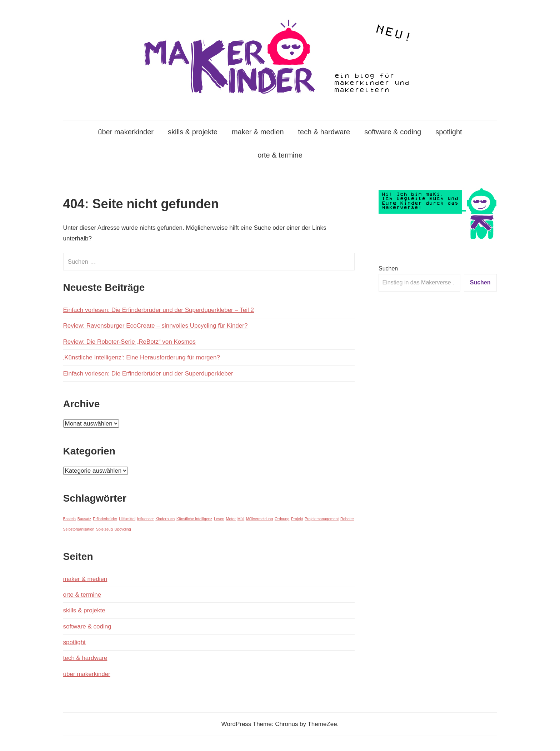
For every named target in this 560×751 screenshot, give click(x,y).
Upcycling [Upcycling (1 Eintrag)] (122, 529)
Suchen (388, 268)
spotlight (449, 132)
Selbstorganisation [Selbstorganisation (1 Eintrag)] (79, 529)
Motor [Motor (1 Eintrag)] (231, 519)
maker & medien (258, 132)
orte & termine (280, 155)
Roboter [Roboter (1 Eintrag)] (347, 519)
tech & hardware (324, 132)
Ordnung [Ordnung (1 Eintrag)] (282, 519)
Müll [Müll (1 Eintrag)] (241, 519)
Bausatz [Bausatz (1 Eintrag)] (84, 519)
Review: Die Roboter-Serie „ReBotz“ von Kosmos (129, 342)
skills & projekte (193, 132)
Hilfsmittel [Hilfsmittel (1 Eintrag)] (127, 519)
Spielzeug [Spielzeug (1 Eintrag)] (104, 529)
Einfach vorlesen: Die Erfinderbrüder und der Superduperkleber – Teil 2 (159, 310)
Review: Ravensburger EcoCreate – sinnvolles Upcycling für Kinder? (156, 326)
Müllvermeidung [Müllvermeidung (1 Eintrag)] (259, 519)
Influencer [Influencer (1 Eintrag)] (146, 519)
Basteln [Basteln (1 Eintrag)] (70, 519)
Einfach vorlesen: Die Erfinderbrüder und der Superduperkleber (148, 374)
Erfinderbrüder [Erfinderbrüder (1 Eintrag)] (105, 519)
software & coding (393, 132)
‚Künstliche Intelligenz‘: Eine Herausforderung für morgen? (142, 357)
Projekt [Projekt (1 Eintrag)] (297, 519)
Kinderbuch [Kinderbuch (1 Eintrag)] (165, 519)
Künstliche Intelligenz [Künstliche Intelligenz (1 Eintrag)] (194, 519)
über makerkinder (126, 132)
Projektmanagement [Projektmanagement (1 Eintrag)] (322, 519)
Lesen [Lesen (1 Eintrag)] (219, 519)
